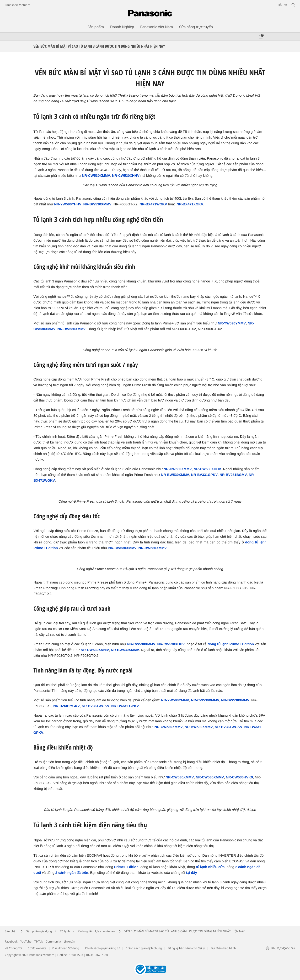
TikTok (39, 941)
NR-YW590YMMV (232, 323)
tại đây (192, 873)
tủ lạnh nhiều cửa (210, 867)
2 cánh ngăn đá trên (72, 873)
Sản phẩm (11, 931)
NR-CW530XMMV (96, 176)
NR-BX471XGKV (190, 204)
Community (53, 941)
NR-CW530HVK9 (239, 777)
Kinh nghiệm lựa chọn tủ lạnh (97, 931)
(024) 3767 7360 (97, 955)
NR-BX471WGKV (153, 204)
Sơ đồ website (37, 948)
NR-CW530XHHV (126, 176)
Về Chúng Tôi (13, 948)
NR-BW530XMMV (97, 204)
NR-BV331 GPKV (125, 706)
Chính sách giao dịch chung (144, 948)
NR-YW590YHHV (68, 204)
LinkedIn (69, 941)
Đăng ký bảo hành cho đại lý (186, 948)
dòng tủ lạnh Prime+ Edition (231, 644)
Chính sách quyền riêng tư (102, 948)
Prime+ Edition (126, 867)
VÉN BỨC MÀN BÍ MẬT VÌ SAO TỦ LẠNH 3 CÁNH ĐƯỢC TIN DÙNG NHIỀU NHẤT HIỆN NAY (185, 931)
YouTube (26, 941)
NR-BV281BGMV (233, 475)
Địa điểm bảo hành (223, 948)
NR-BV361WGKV (96, 706)
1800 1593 (76, 955)
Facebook (11, 941)
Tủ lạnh (65, 931)
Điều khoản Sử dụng (66, 948)
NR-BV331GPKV (204, 475)
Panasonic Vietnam (17, 5)
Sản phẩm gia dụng (39, 931)
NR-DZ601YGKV (67, 706)
